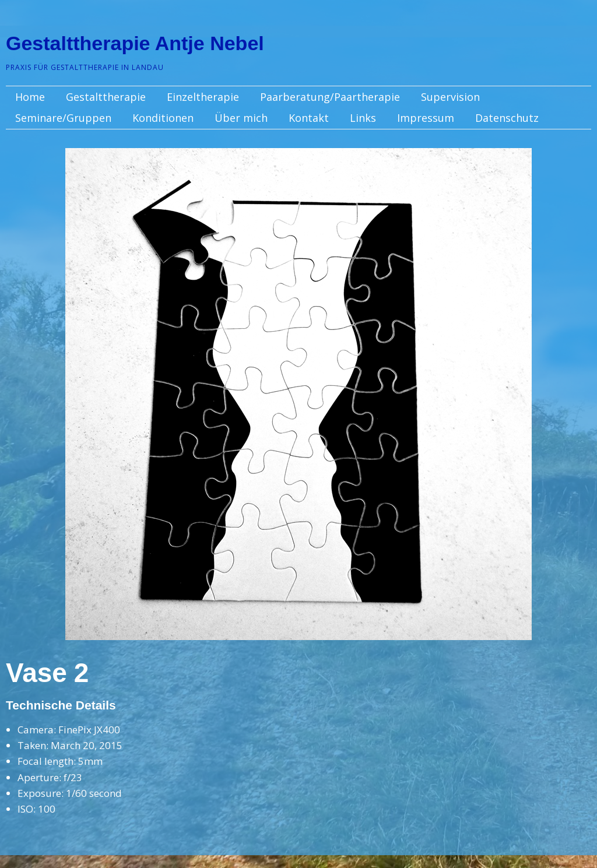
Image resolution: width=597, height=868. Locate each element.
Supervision (450, 97)
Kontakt (309, 118)
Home (30, 97)
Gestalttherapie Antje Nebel (135, 43)
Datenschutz (507, 118)
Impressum (426, 118)
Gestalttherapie (106, 97)
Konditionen (163, 118)
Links (363, 118)
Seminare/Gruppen (63, 118)
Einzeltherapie (203, 97)
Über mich (241, 118)
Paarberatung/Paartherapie (330, 97)
